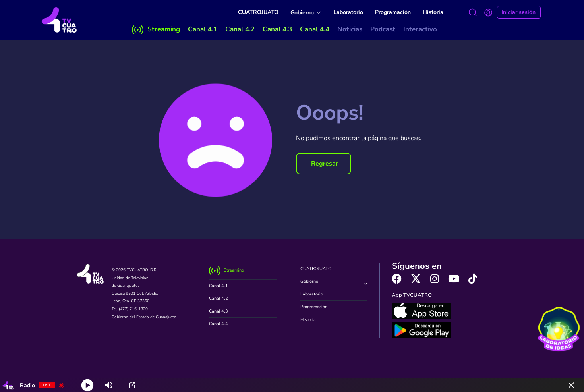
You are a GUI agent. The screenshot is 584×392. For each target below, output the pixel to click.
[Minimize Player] (571, 385)
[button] (324, 164)
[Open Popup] (132, 385)
